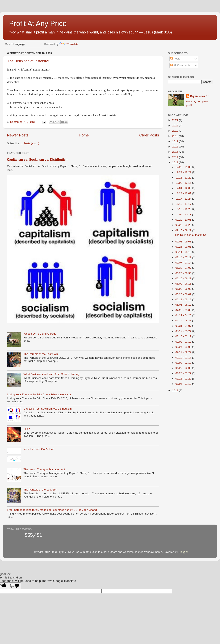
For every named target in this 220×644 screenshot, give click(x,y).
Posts (175, 59)
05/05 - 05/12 (184, 305)
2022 (176, 126)
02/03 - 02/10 (184, 363)
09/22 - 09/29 (184, 225)
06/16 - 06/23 (184, 278)
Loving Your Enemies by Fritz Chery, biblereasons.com (40, 394)
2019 (176, 131)
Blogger (183, 552)
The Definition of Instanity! (28, 61)
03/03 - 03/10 (184, 342)
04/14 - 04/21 (184, 320)
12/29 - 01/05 (184, 167)
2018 (176, 136)
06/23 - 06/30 (184, 273)
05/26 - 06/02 (184, 294)
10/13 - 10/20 (184, 209)
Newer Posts (18, 135)
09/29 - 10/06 (184, 220)
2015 (176, 152)
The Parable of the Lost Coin (41, 354)
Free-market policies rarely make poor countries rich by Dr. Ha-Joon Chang (52, 510)
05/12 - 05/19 (184, 299)
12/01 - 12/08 (184, 188)
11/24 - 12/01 (184, 193)
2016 (176, 147)
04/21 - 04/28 (184, 315)
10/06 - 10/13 (184, 214)
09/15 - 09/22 (184, 230)
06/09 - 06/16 (184, 284)
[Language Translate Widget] (23, 44)
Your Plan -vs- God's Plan (39, 449)
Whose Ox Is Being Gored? (40, 334)
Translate (69, 44)
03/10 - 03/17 (184, 336)
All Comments (180, 65)
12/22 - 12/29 (184, 172)
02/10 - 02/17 (184, 358)
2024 (176, 120)
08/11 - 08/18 (184, 252)
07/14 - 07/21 (184, 257)
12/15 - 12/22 (184, 178)
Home (84, 135)
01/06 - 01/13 (184, 384)
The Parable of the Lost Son (40, 490)
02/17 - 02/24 (184, 352)
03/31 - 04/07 (184, 326)
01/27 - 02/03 (184, 368)
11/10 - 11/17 (184, 204)
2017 (176, 141)
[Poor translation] (15, 586)
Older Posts (149, 135)
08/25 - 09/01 (184, 247)
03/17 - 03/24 (184, 331)
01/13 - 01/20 (184, 379)
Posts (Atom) (31, 143)
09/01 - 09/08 (184, 242)
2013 (176, 162)
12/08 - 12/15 (184, 183)
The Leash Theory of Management (44, 469)
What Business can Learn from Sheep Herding (51, 374)
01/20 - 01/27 (184, 373)
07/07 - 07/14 (184, 263)
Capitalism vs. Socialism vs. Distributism (38, 160)
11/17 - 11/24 (184, 199)
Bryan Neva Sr (199, 96)
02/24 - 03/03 (184, 347)
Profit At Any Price (38, 24)
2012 (176, 390)
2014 (176, 157)
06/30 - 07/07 (184, 268)
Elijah (27, 429)
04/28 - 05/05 (184, 310)
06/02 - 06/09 (184, 289)
